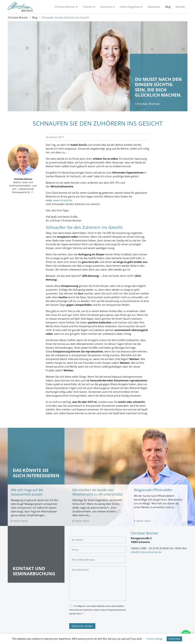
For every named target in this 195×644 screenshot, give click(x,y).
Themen (88, 7)
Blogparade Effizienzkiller (153, 490)
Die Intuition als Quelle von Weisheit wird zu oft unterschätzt (97, 492)
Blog (168, 7)
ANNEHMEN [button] (174, 639)
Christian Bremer (65, 7)
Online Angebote (130, 7)
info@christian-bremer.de (146, 552)
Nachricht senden (82, 626)
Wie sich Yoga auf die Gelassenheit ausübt (27, 492)
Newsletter (154, 7)
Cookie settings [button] (154, 639)
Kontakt (180, 7)
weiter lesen (21, 521)
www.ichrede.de (62, 200)
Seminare (106, 7)
